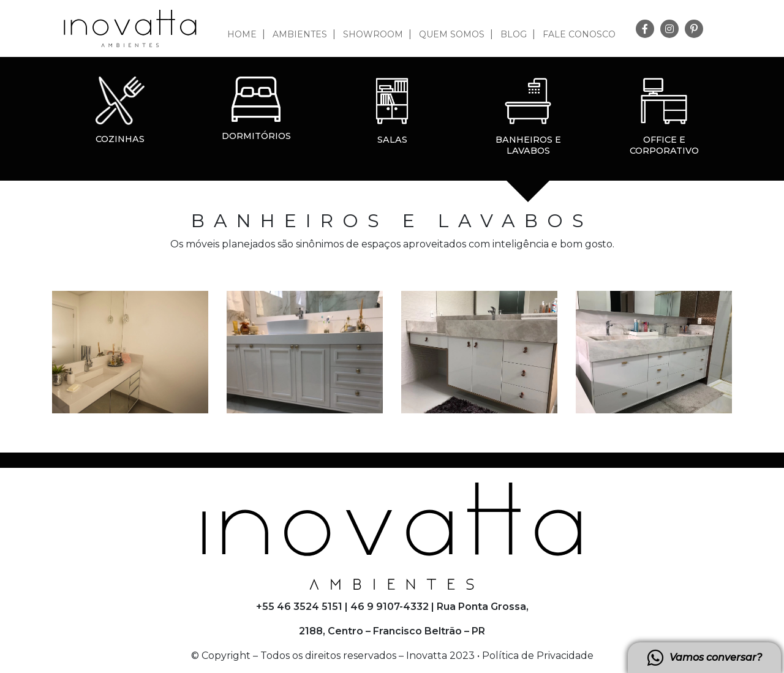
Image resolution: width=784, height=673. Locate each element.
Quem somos (452, 34)
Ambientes (300, 34)
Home (242, 34)
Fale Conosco (579, 34)
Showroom (373, 34)
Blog (514, 34)
